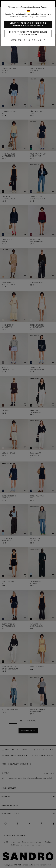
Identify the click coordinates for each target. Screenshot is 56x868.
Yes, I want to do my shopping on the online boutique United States (28, 24)
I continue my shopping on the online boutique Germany (28, 33)
